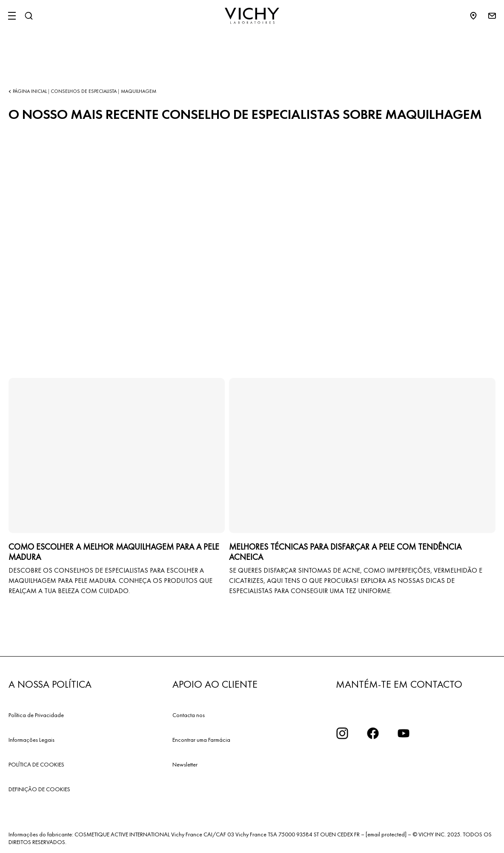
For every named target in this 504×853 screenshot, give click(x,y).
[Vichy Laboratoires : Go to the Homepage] (252, 16)
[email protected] (386, 834)
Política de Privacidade (36, 715)
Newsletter (185, 764)
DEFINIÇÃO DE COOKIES (39, 789)
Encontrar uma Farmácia (201, 740)
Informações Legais (31, 740)
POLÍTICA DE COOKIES (36, 764)
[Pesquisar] (29, 16)
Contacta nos (189, 715)
